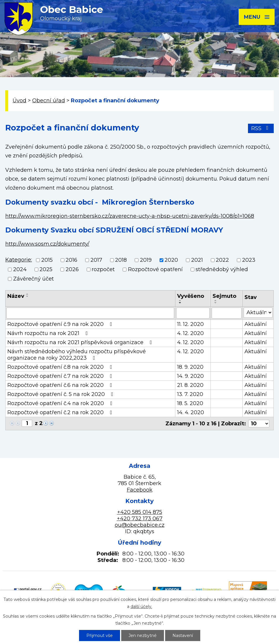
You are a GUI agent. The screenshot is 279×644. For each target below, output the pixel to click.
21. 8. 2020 (190, 385)
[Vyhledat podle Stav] (258, 313)
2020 (171, 260)
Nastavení (183, 635)
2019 (146, 260)
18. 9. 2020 (190, 367)
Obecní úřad (49, 101)
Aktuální (256, 324)
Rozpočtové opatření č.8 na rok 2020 (61, 367)
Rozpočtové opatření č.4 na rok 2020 (61, 403)
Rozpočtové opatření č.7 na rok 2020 (61, 376)
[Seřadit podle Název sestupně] (28, 296)
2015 (47, 260)
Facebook (140, 490)
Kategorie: (19, 260)
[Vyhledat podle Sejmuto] (227, 313)
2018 (121, 260)
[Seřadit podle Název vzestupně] (28, 294)
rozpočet (103, 269)
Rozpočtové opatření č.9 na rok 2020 (61, 324)
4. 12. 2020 (190, 333)
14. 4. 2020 (191, 412)
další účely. (141, 606)
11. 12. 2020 (190, 324)
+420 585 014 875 (140, 512)
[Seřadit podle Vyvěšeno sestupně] (180, 303)
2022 (222, 260)
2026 (72, 269)
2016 (71, 260)
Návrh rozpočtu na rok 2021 (49, 333)
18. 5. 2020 (190, 403)
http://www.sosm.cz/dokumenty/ (47, 244)
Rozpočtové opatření (155, 269)
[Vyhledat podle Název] (90, 313)
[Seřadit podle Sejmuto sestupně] (216, 303)
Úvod (19, 101)
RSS (261, 128)
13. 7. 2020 (190, 394)
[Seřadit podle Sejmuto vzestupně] (216, 300)
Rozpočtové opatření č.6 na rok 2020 (61, 385)
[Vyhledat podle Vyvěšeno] (193, 313)
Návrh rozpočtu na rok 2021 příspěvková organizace (81, 342)
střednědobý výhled (222, 269)
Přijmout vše (100, 635)
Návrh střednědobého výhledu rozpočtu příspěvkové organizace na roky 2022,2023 (77, 355)
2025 (46, 269)
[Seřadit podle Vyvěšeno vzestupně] (180, 300)
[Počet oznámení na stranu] (259, 424)
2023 (249, 260)
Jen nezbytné (143, 635)
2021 (197, 260)
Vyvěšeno (191, 296)
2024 (20, 269)
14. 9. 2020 (190, 376)
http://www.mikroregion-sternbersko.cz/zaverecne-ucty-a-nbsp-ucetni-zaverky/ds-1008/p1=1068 (130, 216)
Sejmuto (224, 296)
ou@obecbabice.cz (140, 525)
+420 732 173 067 (140, 519)
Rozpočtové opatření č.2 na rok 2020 (61, 412)
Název (16, 296)
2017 (96, 260)
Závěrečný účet (34, 279)
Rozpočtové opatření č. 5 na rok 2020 (61, 394)
